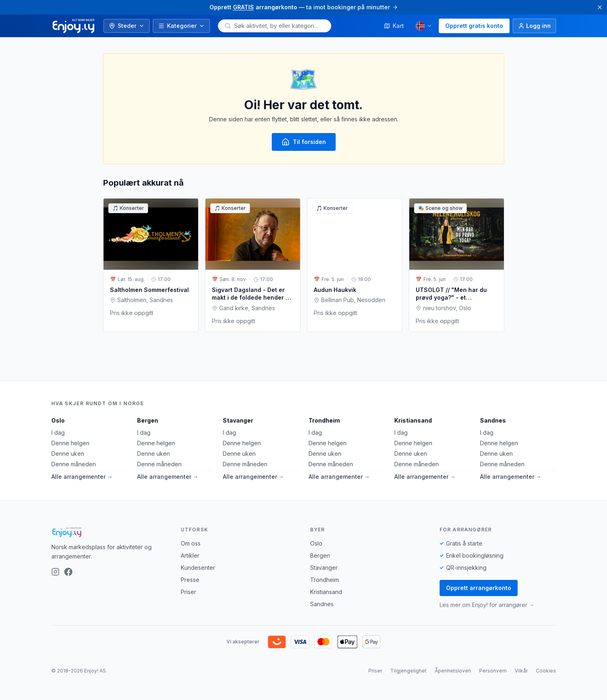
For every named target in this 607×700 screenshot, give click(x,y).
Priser (188, 592)
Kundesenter (198, 568)
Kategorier (181, 26)
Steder (127, 26)
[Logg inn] (534, 26)
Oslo (58, 420)
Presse (190, 580)
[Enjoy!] (110, 532)
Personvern (493, 671)
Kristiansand (413, 420)
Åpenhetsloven (453, 671)
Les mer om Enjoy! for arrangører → (487, 605)
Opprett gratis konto (474, 26)
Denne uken (68, 454)
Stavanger (238, 420)
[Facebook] (68, 572)
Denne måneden (74, 464)
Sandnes (493, 420)
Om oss (191, 543)
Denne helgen (70, 443)
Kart (394, 26)
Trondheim (324, 420)
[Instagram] (55, 572)
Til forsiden (304, 142)
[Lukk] (600, 7)
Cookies (546, 671)
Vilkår (521, 671)
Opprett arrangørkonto (479, 588)
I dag (58, 432)
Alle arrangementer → (82, 477)
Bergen (148, 420)
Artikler (190, 555)
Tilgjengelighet (408, 671)
